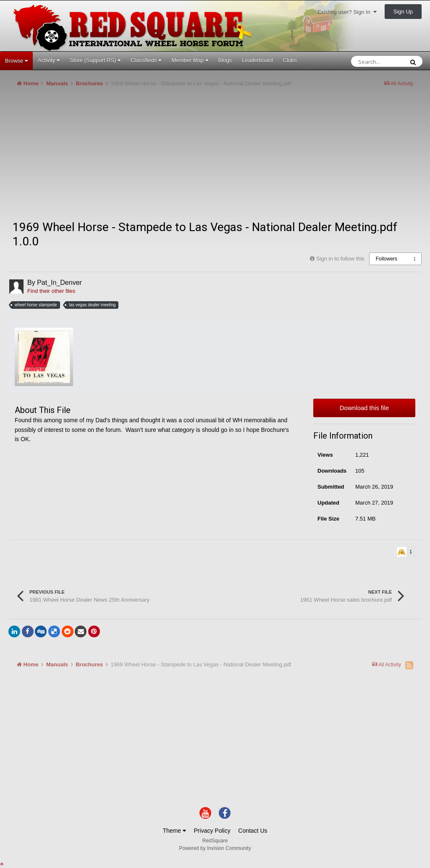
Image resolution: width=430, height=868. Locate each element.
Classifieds (146, 60)
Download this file (364, 408)
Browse (16, 61)
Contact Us (253, 831)
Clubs (290, 60)
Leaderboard (257, 60)
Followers (387, 259)
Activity (49, 60)
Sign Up (403, 12)
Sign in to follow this (340, 259)
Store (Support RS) (95, 60)
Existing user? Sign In (347, 12)
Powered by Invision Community (215, 848)
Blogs (225, 60)
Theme (174, 831)
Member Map (190, 60)
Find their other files (51, 291)
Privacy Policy (212, 831)
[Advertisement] (107, 157)
